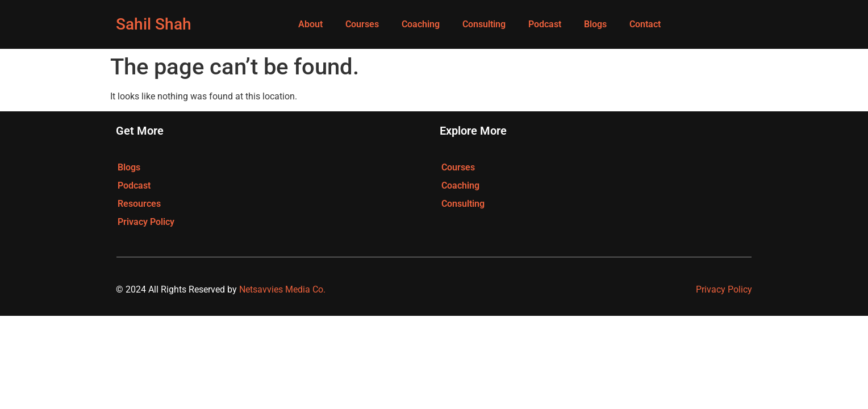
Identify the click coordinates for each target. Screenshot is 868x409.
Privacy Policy (146, 222)
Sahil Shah (154, 24)
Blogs (595, 24)
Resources (139, 204)
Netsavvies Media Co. (282, 289)
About (310, 24)
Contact (645, 24)
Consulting (484, 24)
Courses (362, 24)
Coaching (421, 24)
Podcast (545, 24)
